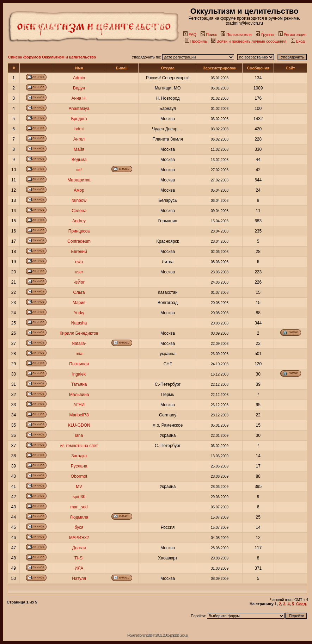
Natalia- (79, 343)
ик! (79, 170)
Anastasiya (79, 109)
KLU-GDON (79, 425)
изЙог (79, 282)
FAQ (190, 35)
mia (79, 354)
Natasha (79, 323)
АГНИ (79, 405)
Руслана (79, 466)
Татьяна (79, 384)
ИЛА (79, 568)
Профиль (196, 41)
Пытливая (79, 364)
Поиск (209, 35)
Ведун (79, 88)
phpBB (148, 635)
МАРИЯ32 (79, 538)
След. (302, 604)
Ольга (79, 292)
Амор (79, 190)
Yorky (79, 313)
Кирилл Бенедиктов (79, 333)
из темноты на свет (79, 446)
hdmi (79, 129)
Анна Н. (79, 98)
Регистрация (292, 35)
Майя (79, 149)
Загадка (79, 456)
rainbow (79, 200)
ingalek (79, 374)
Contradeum (79, 241)
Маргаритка (79, 180)
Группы (265, 35)
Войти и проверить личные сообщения (249, 41)
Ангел (79, 139)
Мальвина (79, 395)
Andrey (79, 221)
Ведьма (79, 160)
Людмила (79, 517)
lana (79, 435)
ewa (79, 262)
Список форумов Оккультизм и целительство (52, 57)
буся (79, 527)
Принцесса (79, 231)
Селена (79, 211)
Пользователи (236, 35)
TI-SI (79, 558)
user (79, 272)
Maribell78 (79, 415)
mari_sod (79, 507)
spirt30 (79, 497)
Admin (79, 78)
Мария (79, 303)
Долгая (79, 548)
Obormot (79, 476)
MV (79, 487)
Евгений (79, 252)
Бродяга (79, 119)
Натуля (79, 578)
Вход (298, 41)
